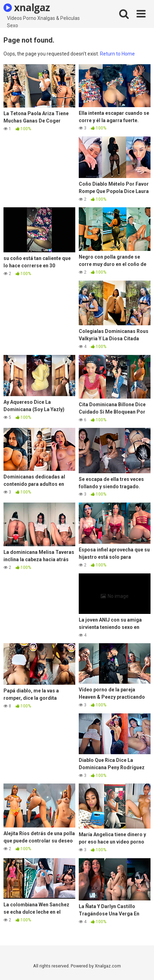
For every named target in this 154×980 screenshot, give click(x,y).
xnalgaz (27, 7)
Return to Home (117, 54)
